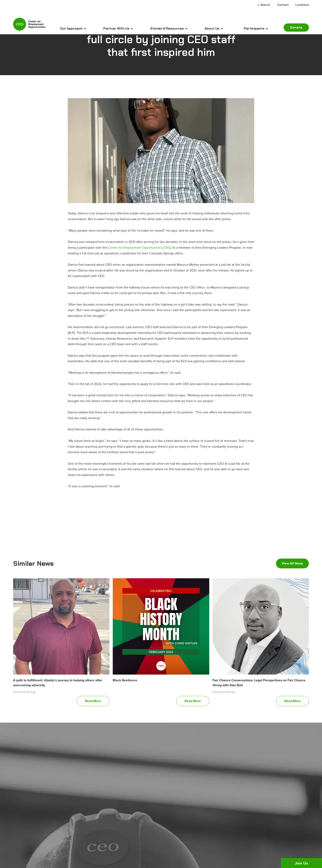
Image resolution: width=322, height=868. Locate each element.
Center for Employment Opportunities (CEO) (139, 247)
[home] (29, 26)
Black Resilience (125, 680)
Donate (296, 27)
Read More (93, 701)
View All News (292, 563)
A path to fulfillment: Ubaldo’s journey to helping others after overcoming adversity (58, 683)
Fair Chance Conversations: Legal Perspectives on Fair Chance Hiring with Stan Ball (259, 683)
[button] (73, 29)
